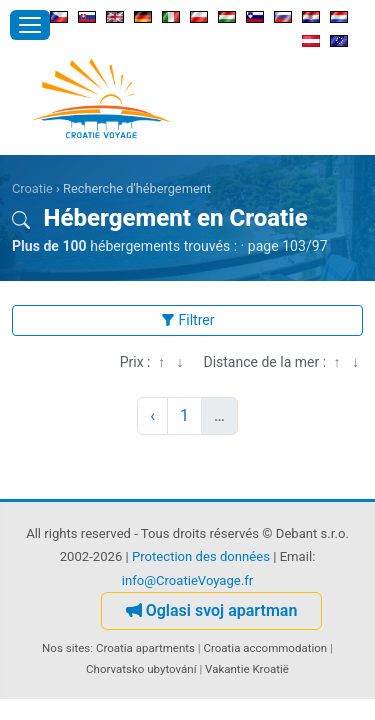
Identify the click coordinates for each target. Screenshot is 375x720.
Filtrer (188, 320)
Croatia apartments (145, 648)
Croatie (32, 188)
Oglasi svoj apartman (212, 610)
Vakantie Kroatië (247, 669)
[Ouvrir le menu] (30, 25)
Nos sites (66, 648)
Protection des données (201, 556)
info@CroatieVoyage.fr (188, 580)
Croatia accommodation (265, 648)
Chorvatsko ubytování (141, 669)
